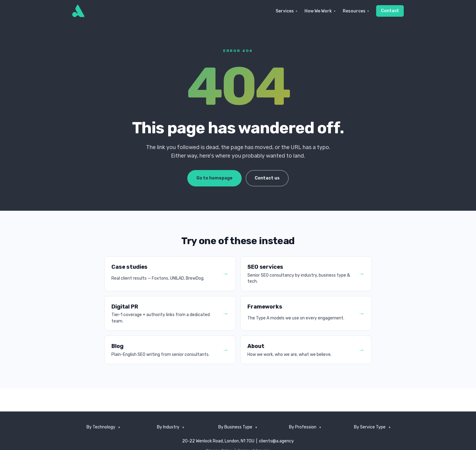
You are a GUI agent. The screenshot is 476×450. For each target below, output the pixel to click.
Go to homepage (214, 178)
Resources (356, 11)
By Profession (303, 427)
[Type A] (78, 11)
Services (286, 11)
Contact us (267, 178)
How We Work (320, 11)
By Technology (101, 427)
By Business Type (235, 427)
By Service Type (370, 427)
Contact (390, 11)
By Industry (168, 427)
